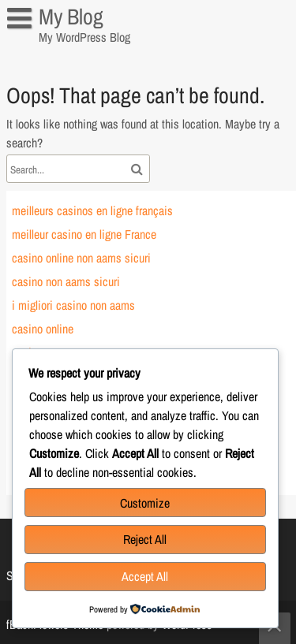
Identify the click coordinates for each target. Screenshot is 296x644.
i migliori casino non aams (73, 305)
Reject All (145, 539)
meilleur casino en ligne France (84, 234)
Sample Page (47, 50)
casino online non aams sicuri (81, 258)
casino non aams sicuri (66, 281)
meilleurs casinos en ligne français (92, 210)
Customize (145, 503)
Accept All (145, 576)
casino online (43, 329)
